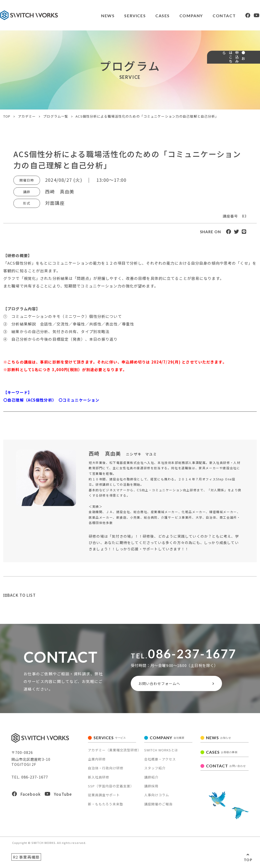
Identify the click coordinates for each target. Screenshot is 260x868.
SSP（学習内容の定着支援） (111, 788)
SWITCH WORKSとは (161, 752)
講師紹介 (151, 779)
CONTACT (210, 16)
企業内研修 (97, 761)
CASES (147, 16)
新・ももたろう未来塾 (106, 806)
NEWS (91, 16)
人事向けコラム (157, 797)
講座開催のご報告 (158, 806)
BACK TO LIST (20, 595)
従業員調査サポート (104, 797)
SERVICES (119, 16)
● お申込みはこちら (252, 77)
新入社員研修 (99, 779)
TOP (248, 860)
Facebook (26, 796)
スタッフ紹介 (155, 770)
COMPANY (176, 16)
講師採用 (151, 788)
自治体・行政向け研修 (106, 770)
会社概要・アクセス (160, 761)
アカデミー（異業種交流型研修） (115, 752)
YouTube (58, 796)
